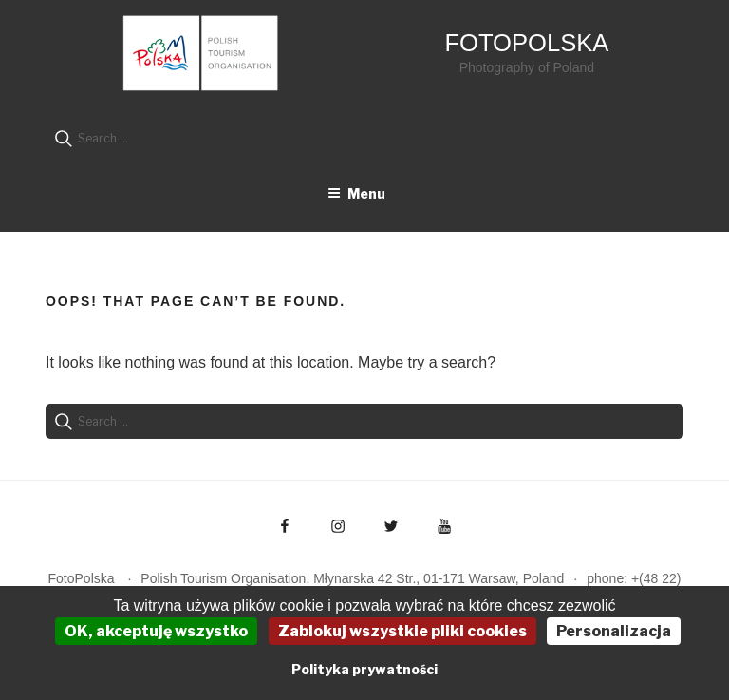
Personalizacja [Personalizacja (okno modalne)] (614, 631)
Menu (356, 193)
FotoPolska (526, 43)
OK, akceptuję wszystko (156, 631)
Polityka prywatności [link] (364, 669)
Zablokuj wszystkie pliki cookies (402, 631)
